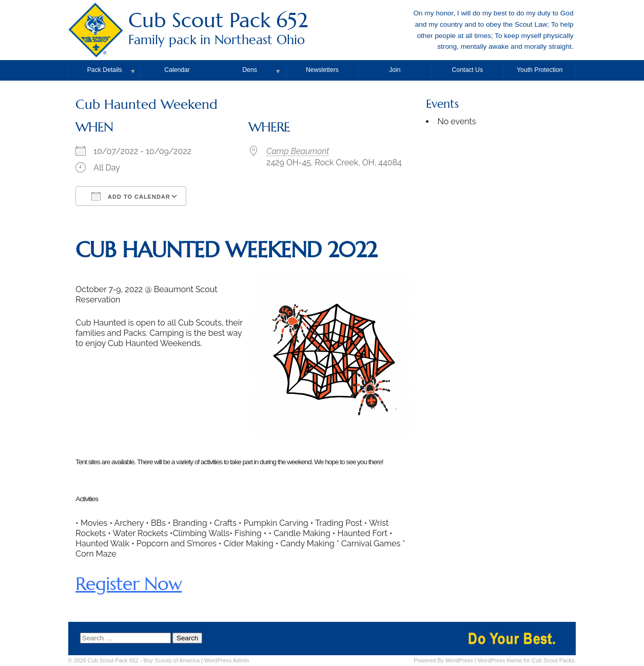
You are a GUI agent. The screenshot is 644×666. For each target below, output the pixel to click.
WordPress (459, 660)
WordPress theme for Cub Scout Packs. (526, 660)
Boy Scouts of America (172, 660)
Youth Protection (540, 70)
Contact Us (468, 70)
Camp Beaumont (298, 151)
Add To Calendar (131, 196)
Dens (250, 70)
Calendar (177, 70)
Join (395, 70)
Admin (227, 660)
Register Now (129, 584)
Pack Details (105, 70)
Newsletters (322, 70)
